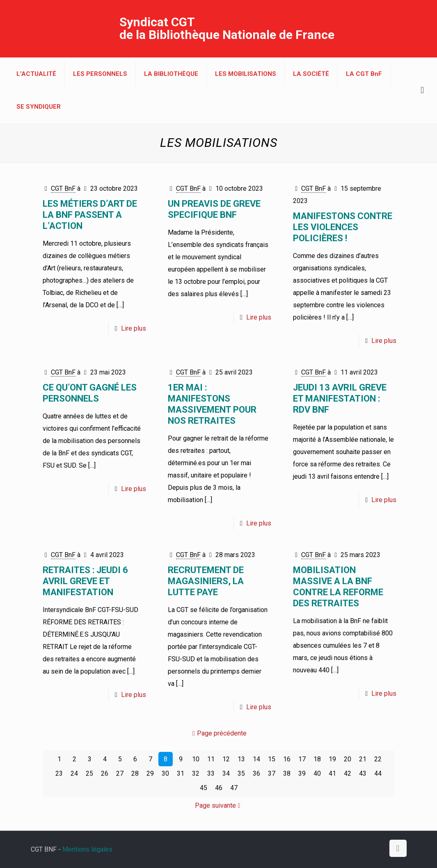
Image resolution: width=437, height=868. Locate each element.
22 (378, 759)
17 (302, 759)
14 (256, 759)
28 (135, 773)
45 (204, 788)
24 (74, 773)
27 (120, 773)
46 (219, 788)
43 (363, 773)
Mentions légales (87, 849)
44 (378, 773)
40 (317, 773)
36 (256, 773)
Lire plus (134, 328)
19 (332, 759)
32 (196, 773)
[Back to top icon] (398, 848)
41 (332, 773)
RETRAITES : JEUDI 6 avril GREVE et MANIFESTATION (85, 581)
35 (241, 773)
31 (181, 773)
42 (348, 773)
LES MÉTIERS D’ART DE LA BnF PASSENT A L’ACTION (90, 215)
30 (165, 773)
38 (287, 773)
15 (272, 759)
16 (287, 759)
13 (241, 759)
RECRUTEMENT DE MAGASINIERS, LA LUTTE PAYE (206, 581)
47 (234, 788)
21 (363, 759)
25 (89, 773)
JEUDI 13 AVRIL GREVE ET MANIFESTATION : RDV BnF (340, 399)
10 (196, 759)
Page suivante (219, 805)
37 (272, 773)
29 (150, 773)
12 (226, 759)
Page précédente (219, 733)
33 (211, 773)
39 (302, 773)
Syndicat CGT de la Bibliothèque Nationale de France (227, 28)
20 (348, 759)
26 (105, 773)
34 (226, 773)
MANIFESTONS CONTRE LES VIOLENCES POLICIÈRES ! (343, 227)
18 (317, 759)
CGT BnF (63, 188)
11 (211, 759)
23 (59, 773)
